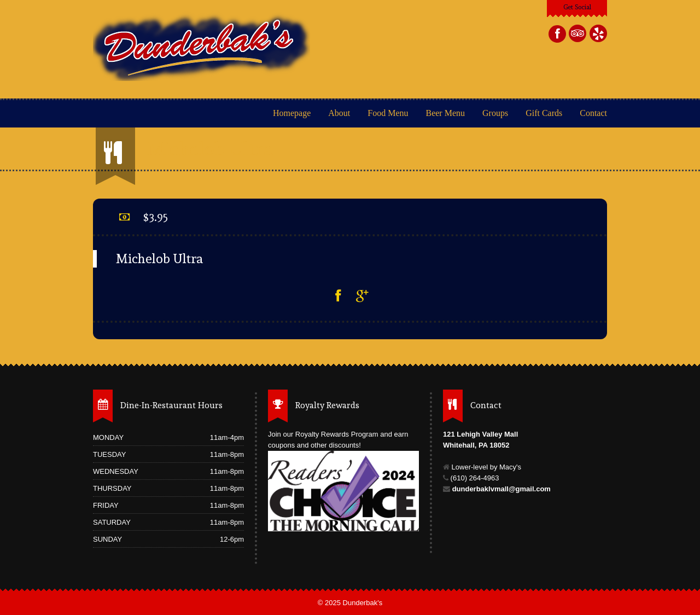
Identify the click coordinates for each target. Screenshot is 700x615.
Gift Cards (544, 113)
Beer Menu (446, 113)
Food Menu (388, 113)
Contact (593, 113)
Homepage (292, 113)
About (339, 113)
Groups (495, 113)
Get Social (577, 7)
